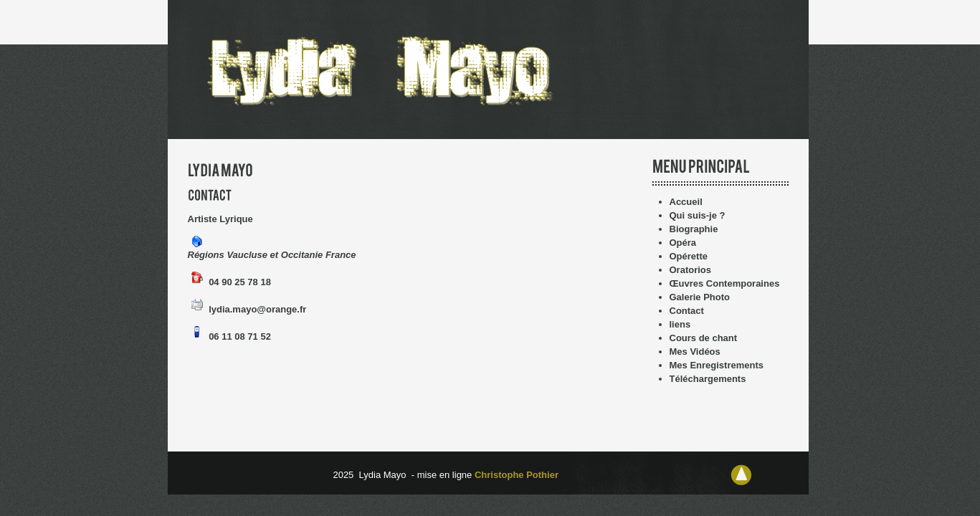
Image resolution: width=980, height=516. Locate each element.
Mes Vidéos (695, 352)
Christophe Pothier (518, 475)
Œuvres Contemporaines (725, 283)
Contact (687, 311)
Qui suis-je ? (698, 215)
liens (680, 324)
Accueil (686, 202)
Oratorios (691, 270)
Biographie (694, 229)
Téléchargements (708, 379)
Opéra (683, 243)
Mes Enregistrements (717, 365)
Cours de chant (704, 338)
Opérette (689, 256)
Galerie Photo (700, 297)
